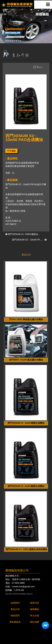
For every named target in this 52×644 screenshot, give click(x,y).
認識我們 (15, 603)
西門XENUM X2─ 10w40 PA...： (29, 240)
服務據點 (35, 609)
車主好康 (35, 616)
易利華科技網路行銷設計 (23, 594)
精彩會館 (9, 594)
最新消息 (35, 603)
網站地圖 (35, 622)
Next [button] (46, 27)
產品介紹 (15, 609)
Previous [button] (6, 27)
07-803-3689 (18, 583)
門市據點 (12, 151)
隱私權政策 (15, 622)
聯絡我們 (15, 616)
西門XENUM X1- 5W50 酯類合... (23, 234)
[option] (26, 26)
